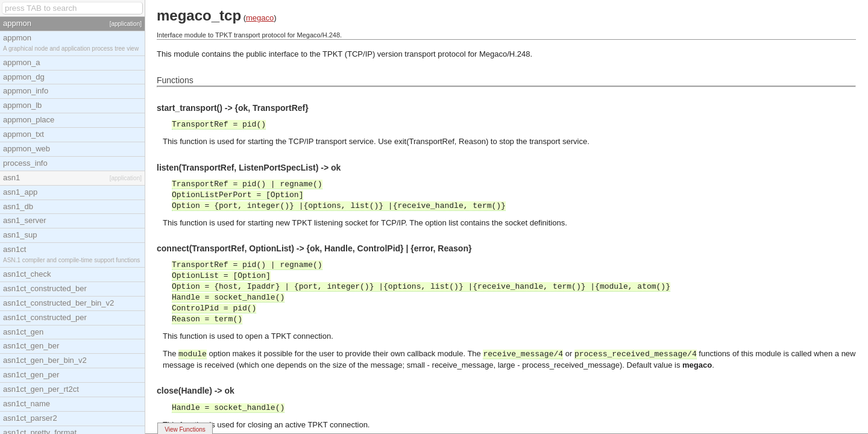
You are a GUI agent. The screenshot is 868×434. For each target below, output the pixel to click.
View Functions (185, 429)
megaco (260, 18)
